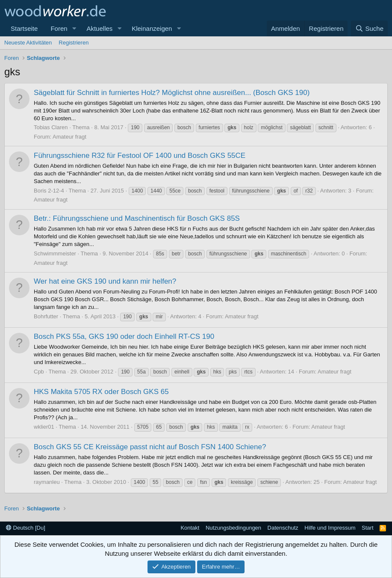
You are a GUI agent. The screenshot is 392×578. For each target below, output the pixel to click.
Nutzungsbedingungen (233, 528)
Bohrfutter (46, 316)
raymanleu (47, 482)
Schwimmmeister (55, 253)
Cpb (39, 372)
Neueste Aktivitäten (28, 43)
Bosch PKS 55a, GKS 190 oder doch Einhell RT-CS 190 (124, 336)
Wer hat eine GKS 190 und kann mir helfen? (105, 281)
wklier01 (44, 427)
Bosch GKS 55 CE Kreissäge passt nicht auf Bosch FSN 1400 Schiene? (150, 447)
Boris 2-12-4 (49, 191)
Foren (59, 28)
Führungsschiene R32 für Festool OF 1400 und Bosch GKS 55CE (140, 156)
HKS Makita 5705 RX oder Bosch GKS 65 (101, 392)
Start (367, 528)
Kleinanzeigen (152, 28)
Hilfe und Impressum (330, 528)
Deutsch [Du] (26, 528)
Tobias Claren (51, 127)
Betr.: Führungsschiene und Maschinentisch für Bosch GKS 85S (137, 218)
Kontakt (190, 528)
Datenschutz (283, 528)
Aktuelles (99, 28)
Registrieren (74, 43)
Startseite (24, 28)
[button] (74, 28)
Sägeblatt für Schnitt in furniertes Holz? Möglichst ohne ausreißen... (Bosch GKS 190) (172, 93)
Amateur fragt (69, 137)
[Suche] (369, 28)
